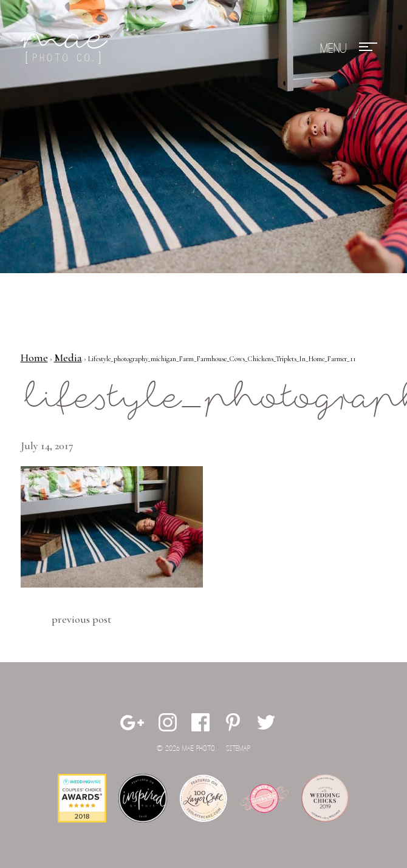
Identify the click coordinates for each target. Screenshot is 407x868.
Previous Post (81, 619)
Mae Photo (66, 49)
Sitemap (238, 749)
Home (34, 358)
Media (68, 358)
